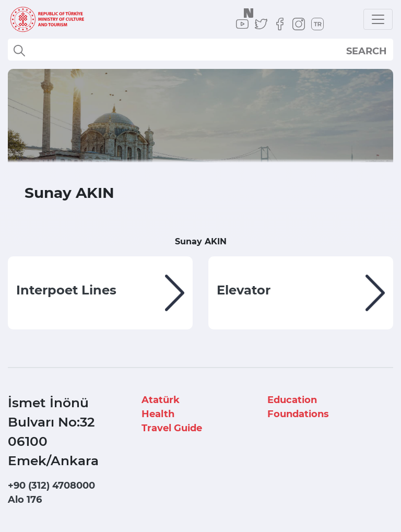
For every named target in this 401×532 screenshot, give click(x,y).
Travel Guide (172, 428)
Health (158, 414)
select (376, 51)
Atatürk (161, 400)
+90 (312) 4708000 (51, 486)
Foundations (298, 414)
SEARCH (367, 51)
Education (292, 400)
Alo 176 (25, 500)
